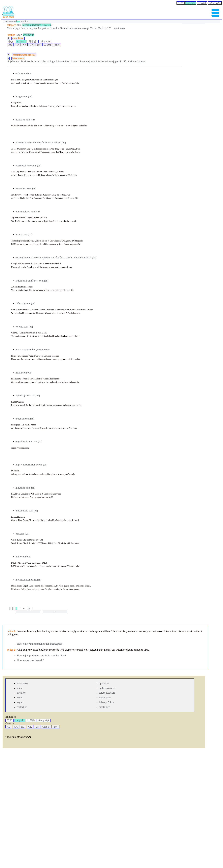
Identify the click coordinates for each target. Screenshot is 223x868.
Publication (105, 698)
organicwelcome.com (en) (29, 442)
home (7, 22)
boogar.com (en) (24, 97)
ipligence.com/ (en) (25, 488)
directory (21, 693)
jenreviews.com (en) (26, 189)
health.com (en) (24, 373)
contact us (22, 707)
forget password (107, 693)
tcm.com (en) (22, 534)
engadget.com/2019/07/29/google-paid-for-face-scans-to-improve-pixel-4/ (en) (56, 258)
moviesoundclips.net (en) (28, 580)
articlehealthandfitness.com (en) (32, 281)
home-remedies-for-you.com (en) (33, 350)
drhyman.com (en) (25, 419)
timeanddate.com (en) (27, 511)
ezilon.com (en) (24, 73)
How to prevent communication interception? (40, 644)
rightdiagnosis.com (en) (28, 396)
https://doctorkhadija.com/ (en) (31, 465)
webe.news (22, 683)
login (19, 698)
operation (12, 22)
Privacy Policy (107, 702)
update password (108, 688)
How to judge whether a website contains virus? (41, 656)
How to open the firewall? (30, 660)
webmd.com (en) (24, 327)
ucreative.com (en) (25, 120)
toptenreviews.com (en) (28, 212)
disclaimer (104, 707)
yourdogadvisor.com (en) (28, 166)
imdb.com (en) (23, 557)
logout (20, 702)
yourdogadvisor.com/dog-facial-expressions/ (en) (41, 143)
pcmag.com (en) (24, 235)
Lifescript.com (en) (25, 304)
